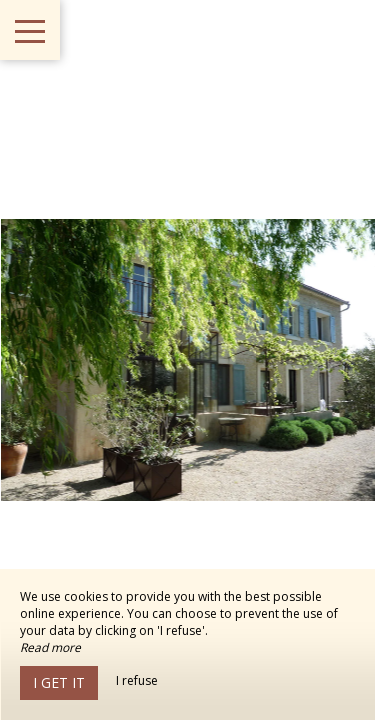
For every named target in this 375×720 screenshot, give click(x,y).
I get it (59, 682)
